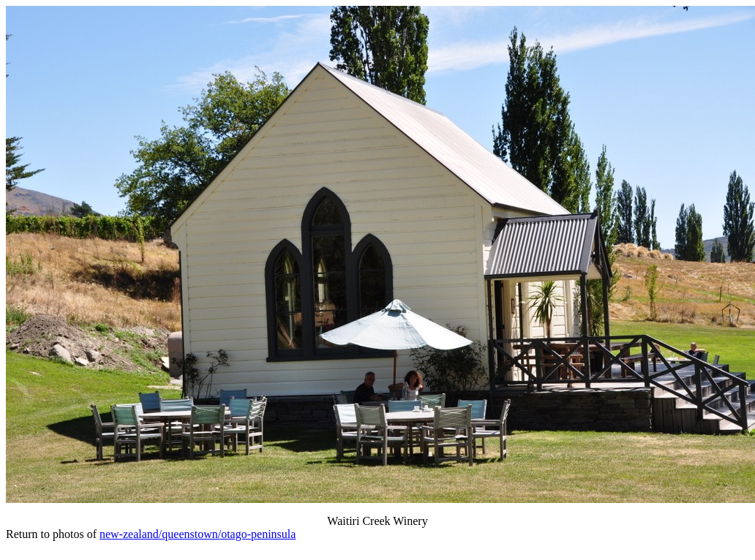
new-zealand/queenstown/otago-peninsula (198, 534)
